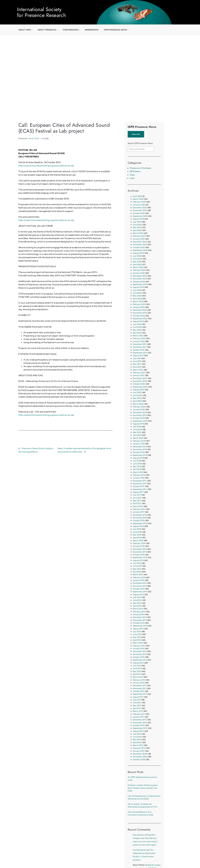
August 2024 (138, 253)
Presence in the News (140, 168)
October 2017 (139, 486)
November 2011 (140, 688)
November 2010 (140, 723)
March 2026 (138, 199)
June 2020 (137, 395)
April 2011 (137, 708)
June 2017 (137, 498)
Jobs (132, 178)
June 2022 (137, 327)
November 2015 (140, 552)
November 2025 (140, 210)
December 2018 (140, 447)
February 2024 (139, 270)
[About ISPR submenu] (32, 30)
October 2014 (139, 589)
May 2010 (137, 740)
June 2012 (137, 668)
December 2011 (140, 686)
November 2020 (140, 381)
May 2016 (137, 535)
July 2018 (137, 461)
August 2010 (138, 731)
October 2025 (139, 213)
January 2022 (139, 341)
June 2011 (137, 703)
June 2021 (137, 361)
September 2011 (140, 694)
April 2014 (137, 606)
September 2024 (140, 250)
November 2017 (140, 484)
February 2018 (139, 475)
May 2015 (137, 569)
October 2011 (139, 691)
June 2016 (137, 532)
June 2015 (137, 566)
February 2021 (139, 373)
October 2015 (139, 555)
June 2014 (137, 600)
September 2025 (140, 216)
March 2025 (138, 233)
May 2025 (137, 227)
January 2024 (139, 273)
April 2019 (137, 435)
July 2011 (137, 700)
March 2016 (138, 541)
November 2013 (140, 620)
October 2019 (139, 418)
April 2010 (137, 742)
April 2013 (137, 640)
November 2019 (140, 415)
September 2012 (140, 660)
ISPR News (135, 171)
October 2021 (139, 350)
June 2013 (137, 634)
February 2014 (139, 612)
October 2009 (139, 760)
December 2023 (140, 276)
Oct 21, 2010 (34, 139)
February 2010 (139, 748)
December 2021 (140, 344)
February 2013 (139, 646)
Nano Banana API (140, 835)
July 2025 (137, 222)
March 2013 (138, 643)
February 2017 (139, 509)
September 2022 (140, 319)
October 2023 (139, 282)
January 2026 (139, 205)
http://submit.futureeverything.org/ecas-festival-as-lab (46, 166)
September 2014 (140, 592)
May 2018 (137, 466)
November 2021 (140, 347)
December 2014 (140, 583)
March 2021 (138, 370)
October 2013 (139, 623)
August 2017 (138, 492)
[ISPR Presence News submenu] (128, 30)
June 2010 (137, 737)
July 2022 (137, 324)
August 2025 (138, 219)
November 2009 (140, 757)
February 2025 (139, 236)
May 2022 (137, 330)
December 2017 (140, 481)
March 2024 (138, 267)
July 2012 (137, 666)
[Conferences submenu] (79, 30)
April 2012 (137, 674)
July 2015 (137, 563)
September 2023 (140, 284)
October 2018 (139, 452)
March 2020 (138, 404)
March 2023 (138, 301)
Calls (47, 139)
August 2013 (138, 629)
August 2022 (138, 321)
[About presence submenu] (57, 30)
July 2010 (137, 734)
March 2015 (138, 575)
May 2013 (137, 637)
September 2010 (140, 728)
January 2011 (139, 717)
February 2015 (139, 577)
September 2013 (140, 626)
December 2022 (140, 310)
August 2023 (138, 287)
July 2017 (137, 495)
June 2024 (137, 259)
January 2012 (139, 683)
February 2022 (139, 338)
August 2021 (138, 356)
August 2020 (139, 390)
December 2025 (140, 208)
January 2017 (139, 512)
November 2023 (140, 279)
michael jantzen (140, 850)
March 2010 (138, 745)
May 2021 (137, 364)
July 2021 (137, 358)
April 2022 (137, 333)
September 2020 (140, 387)
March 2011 (138, 711)
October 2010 (139, 725)
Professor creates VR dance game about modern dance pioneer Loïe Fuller (142, 788)
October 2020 (139, 384)
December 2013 (140, 617)
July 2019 (137, 427)
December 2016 (140, 515)
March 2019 (138, 438)
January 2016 (139, 546)
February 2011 (139, 714)
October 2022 (139, 316)
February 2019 (139, 441)
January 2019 (139, 444)
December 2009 (140, 754)
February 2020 (139, 407)
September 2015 (140, 557)
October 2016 (139, 521)
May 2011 (137, 706)
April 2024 (137, 265)
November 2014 (140, 586)
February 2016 (139, 543)
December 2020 (140, 378)
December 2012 (140, 651)
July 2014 (137, 597)
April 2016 (137, 538)
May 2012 (137, 671)
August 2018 (138, 458)
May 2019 (137, 432)
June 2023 (137, 293)
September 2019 (140, 421)
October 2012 (139, 657)
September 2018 (140, 455)
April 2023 (137, 299)
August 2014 (138, 595)
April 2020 (137, 401)
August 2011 (138, 697)
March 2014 (138, 609)
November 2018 (140, 449)
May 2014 (137, 603)
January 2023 (139, 307)
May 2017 (137, 501)
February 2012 (139, 680)
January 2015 (139, 580)
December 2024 (140, 242)
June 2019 (137, 430)
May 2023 (137, 296)
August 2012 (138, 663)
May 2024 (137, 262)
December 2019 (140, 412)
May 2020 (137, 398)
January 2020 (139, 410)
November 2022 (140, 313)
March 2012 (138, 677)
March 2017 (138, 506)
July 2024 (137, 256)
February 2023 (139, 304)
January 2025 (139, 239)
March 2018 (138, 472)
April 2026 (137, 196)
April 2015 (137, 572)
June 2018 (137, 464)
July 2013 (137, 632)
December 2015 (140, 549)
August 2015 (138, 560)
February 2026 (139, 202)
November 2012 (140, 654)
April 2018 (137, 469)
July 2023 (137, 290)
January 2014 (139, 614)
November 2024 (140, 245)
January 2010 (139, 751)
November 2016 (140, 518)
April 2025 (137, 230)
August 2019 (138, 424)
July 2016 (137, 529)
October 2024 (139, 247)
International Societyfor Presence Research (42, 12)
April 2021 (137, 367)
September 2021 (140, 353)
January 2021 (139, 375)
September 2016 (140, 523)
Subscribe (136, 134)
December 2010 (140, 720)
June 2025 (137, 225)
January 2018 (139, 478)
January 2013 (139, 649)
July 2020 (137, 392)
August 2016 (138, 526)
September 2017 (140, 489)
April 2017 (137, 503)
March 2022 (138, 336)
